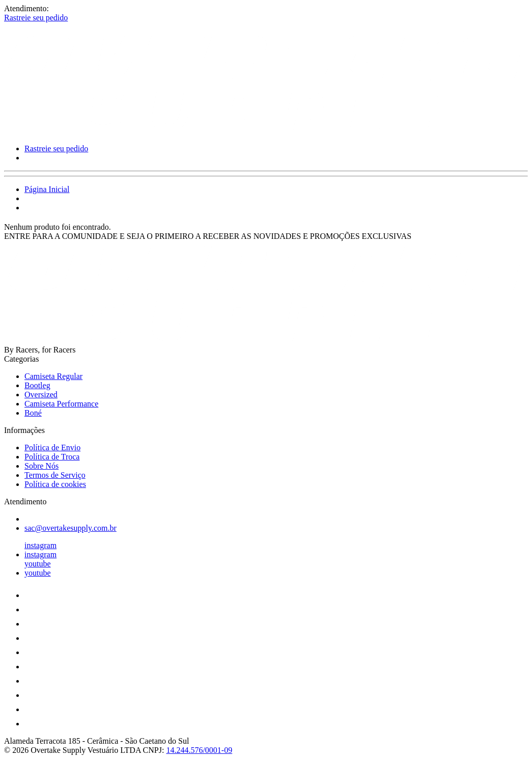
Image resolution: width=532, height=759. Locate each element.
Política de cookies (55, 484)
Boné (33, 413)
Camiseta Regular (53, 376)
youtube (38, 564)
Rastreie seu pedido (36, 18)
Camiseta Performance (61, 404)
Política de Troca (52, 457)
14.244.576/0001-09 (199, 750)
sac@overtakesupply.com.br (71, 528)
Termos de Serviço (55, 475)
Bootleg (37, 385)
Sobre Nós (41, 466)
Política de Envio (52, 448)
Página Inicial (47, 189)
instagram (40, 545)
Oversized (41, 395)
